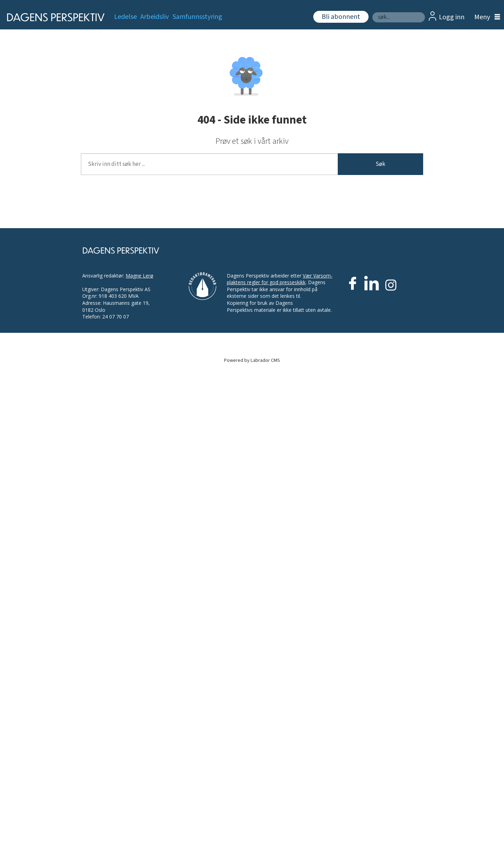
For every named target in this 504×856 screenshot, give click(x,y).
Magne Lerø (139, 276)
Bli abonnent (341, 17)
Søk (372, 12)
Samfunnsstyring (197, 17)
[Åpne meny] (485, 17)
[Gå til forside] (53, 17)
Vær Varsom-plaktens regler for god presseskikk (280, 279)
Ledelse (125, 17)
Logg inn (452, 17)
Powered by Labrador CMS (252, 360)
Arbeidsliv (155, 17)
